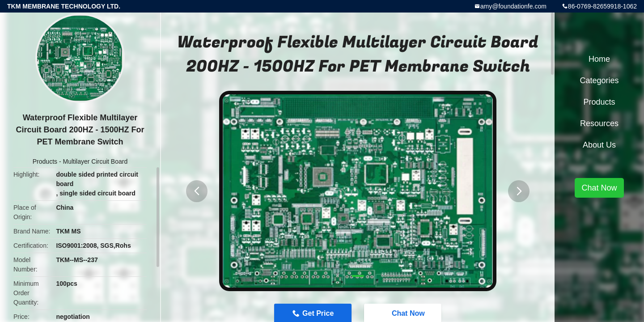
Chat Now (599, 188)
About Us (599, 145)
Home (599, 59)
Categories (599, 80)
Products (45, 161)
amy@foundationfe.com (513, 6)
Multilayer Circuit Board (95, 161)
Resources (599, 123)
